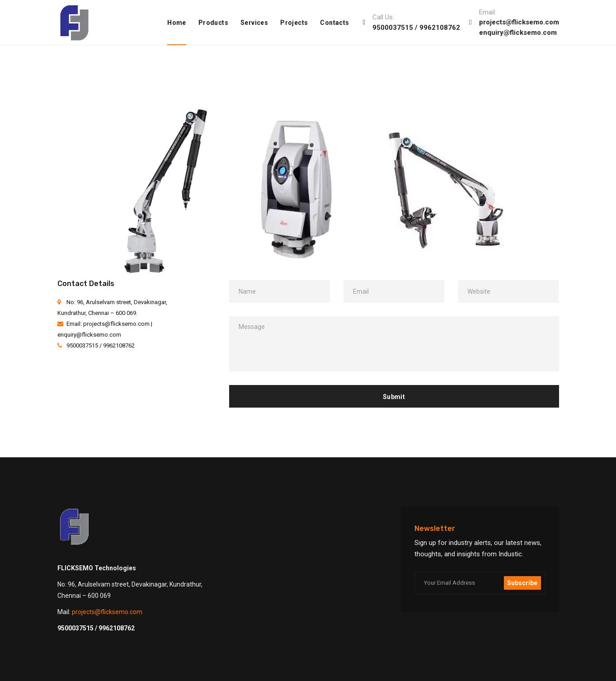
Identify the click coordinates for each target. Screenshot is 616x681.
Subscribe (522, 583)
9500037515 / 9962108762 (416, 28)
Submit (394, 397)
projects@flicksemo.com (519, 22)
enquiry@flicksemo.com (518, 33)
